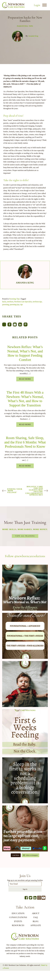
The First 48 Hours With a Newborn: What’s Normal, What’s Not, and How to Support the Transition (25, 399)
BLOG (36, 921)
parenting (6, 304)
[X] (4, 324)
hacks (4, 302)
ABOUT (36, 913)
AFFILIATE (36, 925)
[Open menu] (44, 5)
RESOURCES (18, 925)
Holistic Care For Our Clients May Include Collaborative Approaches (34, 491)
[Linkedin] (20, 324)
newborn (10, 302)
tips (22, 304)
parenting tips (15, 304)
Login (37, 5)
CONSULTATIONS (18, 917)
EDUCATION (18, 913)
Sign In (25, 889)
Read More (25, 379)
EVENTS (18, 921)
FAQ (36, 917)
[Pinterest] (25, 324)
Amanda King (33, 36)
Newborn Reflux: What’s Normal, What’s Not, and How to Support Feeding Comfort (25, 353)
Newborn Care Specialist (23, 302)
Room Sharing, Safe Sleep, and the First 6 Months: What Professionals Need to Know (25, 442)
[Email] (15, 324)
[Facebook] (9, 324)
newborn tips (37, 302)
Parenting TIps (25, 26)
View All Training (25, 536)
